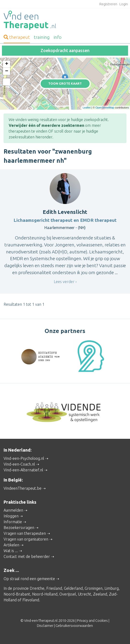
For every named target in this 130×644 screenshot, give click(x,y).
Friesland (54, 588)
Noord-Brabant (17, 594)
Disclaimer (45, 626)
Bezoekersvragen (19, 528)
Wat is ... (11, 551)
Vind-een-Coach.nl (19, 464)
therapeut (17, 37)
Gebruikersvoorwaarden (74, 626)
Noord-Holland (45, 594)
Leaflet (87, 108)
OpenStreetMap (105, 108)
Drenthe (37, 588)
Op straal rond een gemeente (29, 579)
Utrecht (85, 594)
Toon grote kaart (65, 83)
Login (124, 4)
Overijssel (68, 594)
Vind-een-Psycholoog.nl (24, 458)
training (42, 37)
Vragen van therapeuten (25, 533)
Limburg (112, 588)
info (58, 37)
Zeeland (100, 594)
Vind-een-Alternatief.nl (23, 470)
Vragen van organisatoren (26, 539)
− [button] (7, 71)
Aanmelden (13, 510)
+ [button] (7, 64)
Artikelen (11, 545)
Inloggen (11, 516)
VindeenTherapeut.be (23, 488)
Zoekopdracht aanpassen (65, 51)
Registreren (108, 4)
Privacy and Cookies (92, 621)
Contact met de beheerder (27, 556)
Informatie (13, 522)
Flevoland (31, 600)
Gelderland (73, 588)
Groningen (94, 588)
